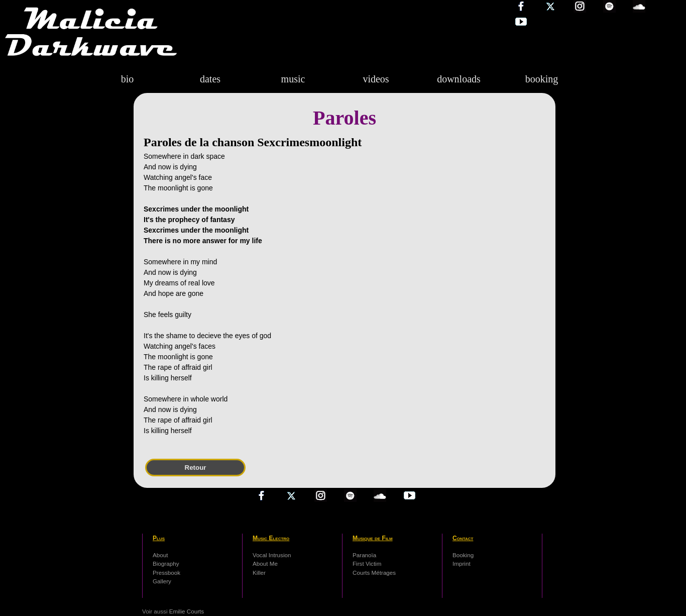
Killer (259, 573)
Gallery (162, 581)
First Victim (367, 563)
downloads (459, 79)
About (160, 555)
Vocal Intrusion (272, 555)
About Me (265, 563)
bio (128, 79)
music (293, 79)
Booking (463, 555)
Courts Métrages (374, 573)
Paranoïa (364, 555)
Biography (166, 563)
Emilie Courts (187, 611)
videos (376, 79)
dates (210, 79)
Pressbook (166, 573)
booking (542, 79)
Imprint (462, 563)
